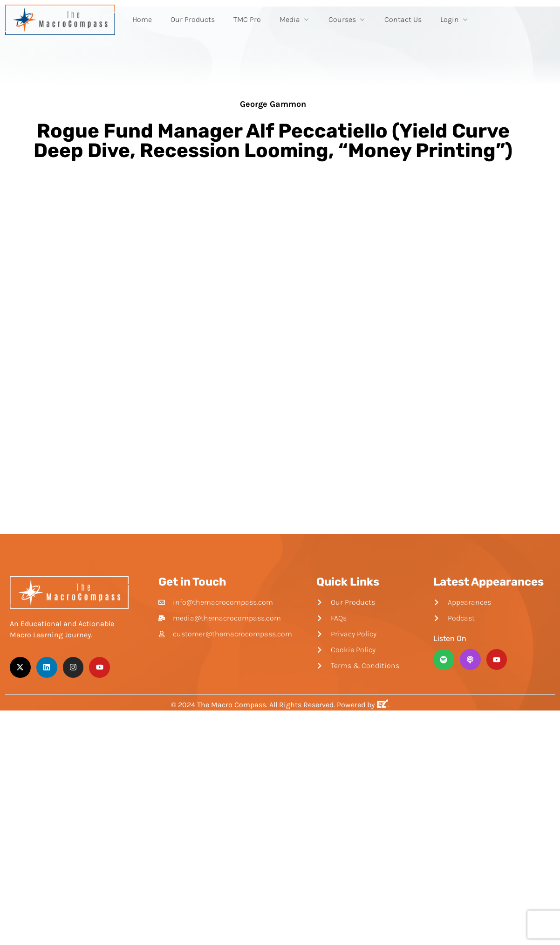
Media (295, 19)
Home (142, 19)
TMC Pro (247, 19)
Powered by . (363, 705)
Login (454, 19)
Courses (347, 19)
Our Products (193, 19)
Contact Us (403, 19)
